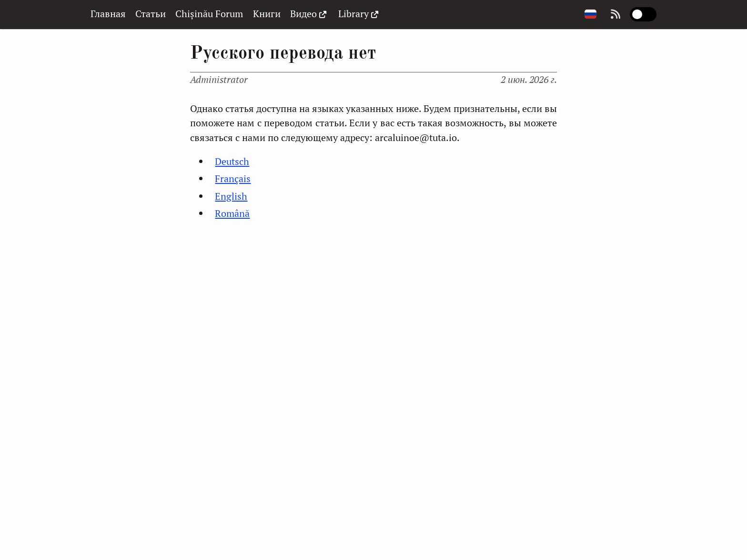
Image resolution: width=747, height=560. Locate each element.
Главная (108, 14)
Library (359, 14)
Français (233, 178)
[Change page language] (591, 15)
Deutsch (232, 161)
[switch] (643, 14)
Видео (309, 14)
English (231, 196)
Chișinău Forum (209, 14)
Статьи (151, 14)
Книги (267, 14)
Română (232, 213)
